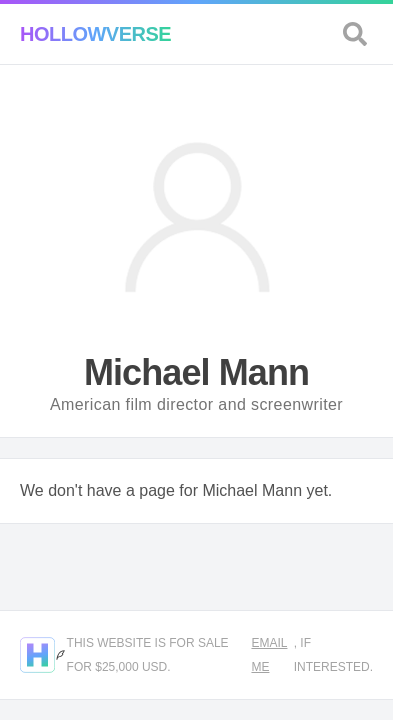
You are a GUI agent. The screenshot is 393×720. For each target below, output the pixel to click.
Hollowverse (95, 34)
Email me (269, 655)
